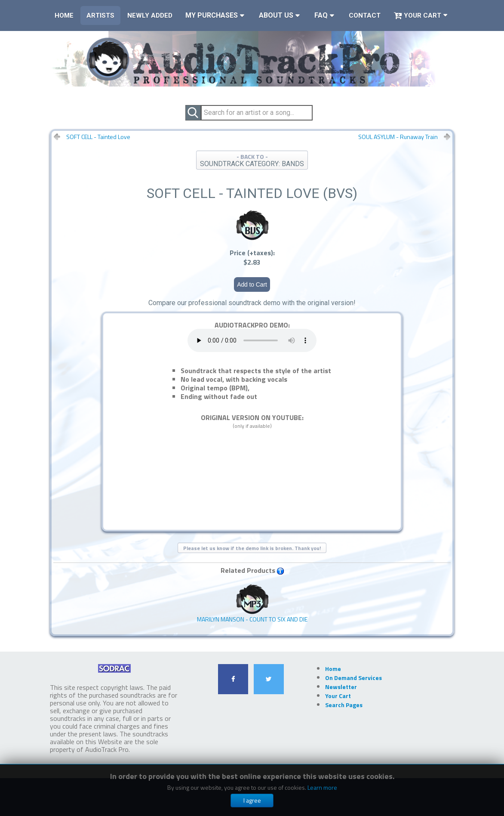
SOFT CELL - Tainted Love (98, 137)
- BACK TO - (252, 160)
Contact (365, 15)
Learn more (322, 787)
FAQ (321, 15)
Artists (100, 15)
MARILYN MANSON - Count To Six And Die (252, 603)
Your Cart (417, 15)
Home (64, 15)
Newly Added (150, 15)
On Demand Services (353, 678)
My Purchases (212, 15)
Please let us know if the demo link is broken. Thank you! (252, 548)
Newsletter (341, 687)
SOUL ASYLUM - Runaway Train (398, 137)
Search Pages (344, 705)
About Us (276, 15)
